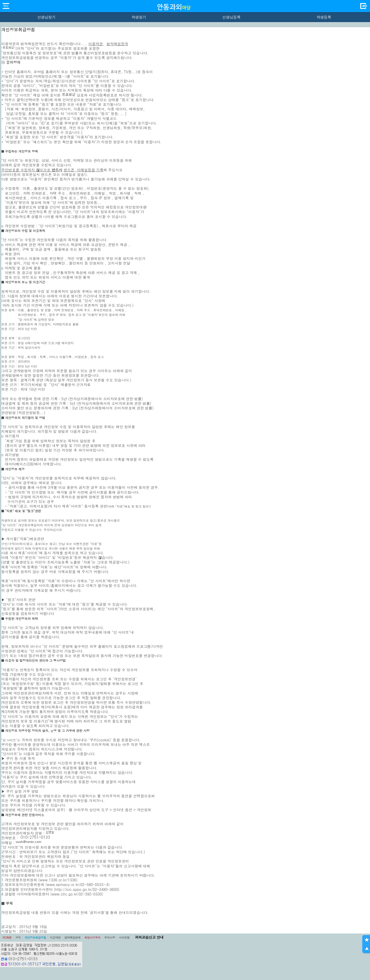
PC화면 (7, 937)
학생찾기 (139, 17)
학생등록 (324, 17)
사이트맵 (124, 937)
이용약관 (96, 44)
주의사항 (110, 937)
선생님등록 (231, 17)
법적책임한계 (117, 44)
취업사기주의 (92, 937)
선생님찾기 (46, 17)
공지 (18, 937)
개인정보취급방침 (35, 937)
